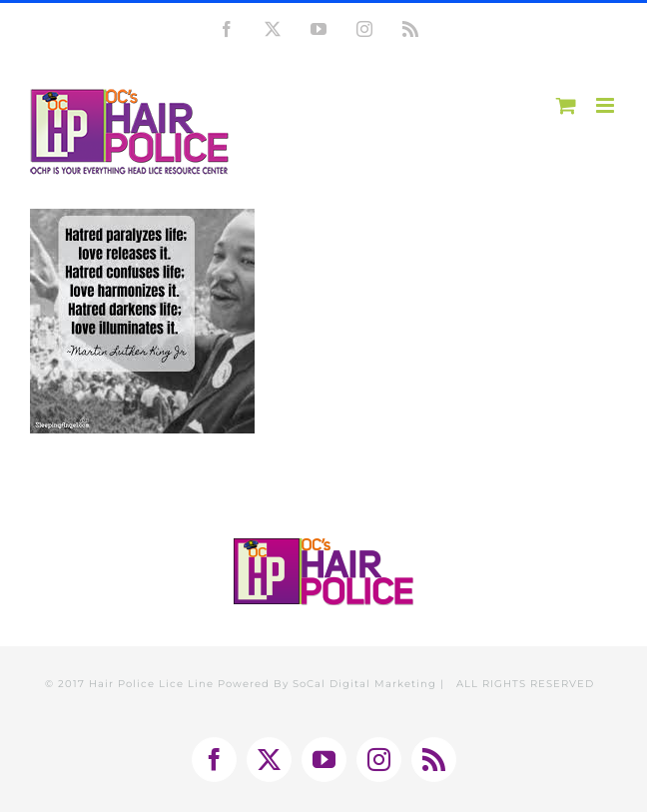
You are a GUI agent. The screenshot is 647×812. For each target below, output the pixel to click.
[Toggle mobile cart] (566, 105)
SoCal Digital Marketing (364, 684)
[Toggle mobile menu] (607, 105)
